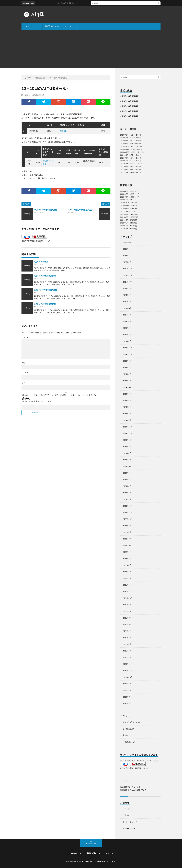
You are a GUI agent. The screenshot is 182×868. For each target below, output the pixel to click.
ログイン (126, 809)
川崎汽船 (63, 131)
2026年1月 (127, 262)
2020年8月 (127, 690)
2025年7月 (127, 302)
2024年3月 (127, 407)
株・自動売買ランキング (41, 241)
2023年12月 (128, 427)
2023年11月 (128, 433)
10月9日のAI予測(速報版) (45, 210)
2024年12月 (128, 348)
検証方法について (52, 26)
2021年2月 (127, 651)
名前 (24, 363)
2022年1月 (127, 578)
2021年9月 (127, 605)
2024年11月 (128, 354)
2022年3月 (127, 565)
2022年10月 (128, 519)
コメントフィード (130, 822)
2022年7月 (127, 539)
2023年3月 (127, 486)
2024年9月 (127, 367)
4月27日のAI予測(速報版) (68, 3)
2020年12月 (128, 664)
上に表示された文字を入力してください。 (38, 401)
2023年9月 (127, 447)
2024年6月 (127, 387)
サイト (24, 383)
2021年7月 (127, 618)
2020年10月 (128, 677)
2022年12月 (128, 506)
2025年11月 (128, 275)
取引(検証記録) (39, 95)
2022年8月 (127, 532)
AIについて (69, 26)
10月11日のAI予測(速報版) (80, 210)
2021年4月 (127, 638)
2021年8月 (127, 611)
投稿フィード (128, 815)
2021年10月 (128, 598)
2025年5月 (127, 315)
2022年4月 (127, 559)
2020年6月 (127, 703)
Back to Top (91, 844)
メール (25, 373)
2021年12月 (128, 585)
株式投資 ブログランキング (130, 787)
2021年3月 (127, 644)
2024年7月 (127, 381)
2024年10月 (128, 361)
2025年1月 (127, 341)
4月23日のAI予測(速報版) (130, 106)
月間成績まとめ (129, 742)
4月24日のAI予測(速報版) (130, 101)
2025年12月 (128, 269)
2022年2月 (127, 572)
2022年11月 (128, 512)
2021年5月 (127, 631)
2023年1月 (127, 499)
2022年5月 (127, 552)
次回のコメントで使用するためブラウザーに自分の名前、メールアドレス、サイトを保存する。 (60, 395)
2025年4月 (127, 321)
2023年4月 (127, 479)
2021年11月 (128, 591)
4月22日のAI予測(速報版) (130, 111)
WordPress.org (129, 828)
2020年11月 (128, 671)
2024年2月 (127, 414)
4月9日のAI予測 (41, 262)
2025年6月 (127, 308)
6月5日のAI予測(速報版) (45, 304)
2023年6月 (127, 466)
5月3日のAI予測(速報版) (45, 276)
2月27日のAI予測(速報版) (45, 290)
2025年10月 (128, 282)
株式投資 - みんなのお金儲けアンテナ (134, 790)
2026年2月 (127, 255)
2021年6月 (127, 624)
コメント (25, 337)
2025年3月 (127, 328)
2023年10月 (128, 440)
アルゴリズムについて (132, 722)
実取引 (125, 735)
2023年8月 (127, 453)
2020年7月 (127, 697)
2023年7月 (127, 460)
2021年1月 (127, 657)
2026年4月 (127, 242)
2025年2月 (127, 335)
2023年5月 (127, 473)
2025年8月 (127, 295)
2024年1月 (127, 420)
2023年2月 (127, 493)
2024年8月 (127, 374)
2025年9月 (127, 288)
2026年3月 (127, 249)
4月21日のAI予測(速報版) (130, 116)
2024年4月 (127, 400)
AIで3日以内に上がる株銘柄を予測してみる (98, 861)
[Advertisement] (91, 49)
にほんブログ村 (27, 241)
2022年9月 (127, 526)
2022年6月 (127, 545)
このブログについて (32, 26)
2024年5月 (127, 394)
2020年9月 (127, 684)
